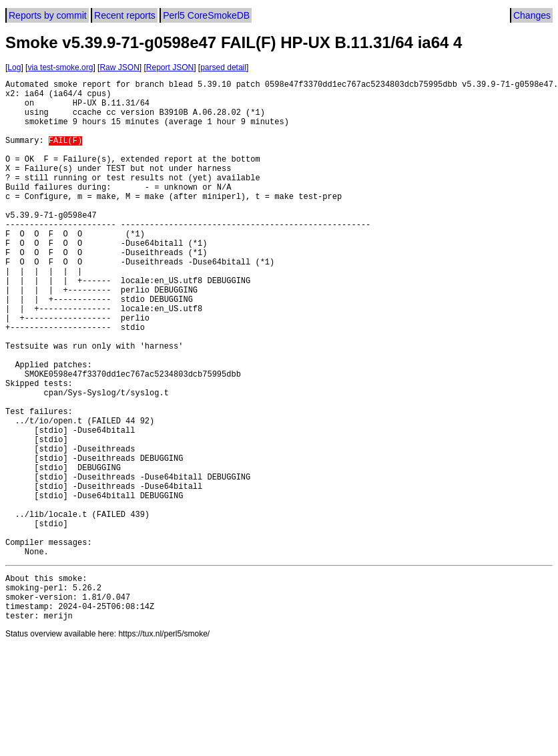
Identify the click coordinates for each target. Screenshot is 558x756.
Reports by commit (48, 15)
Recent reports (125, 15)
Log (14, 67)
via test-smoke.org (60, 67)
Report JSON (170, 67)
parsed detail (223, 67)
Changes (532, 15)
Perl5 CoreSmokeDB (206, 15)
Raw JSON (119, 67)
